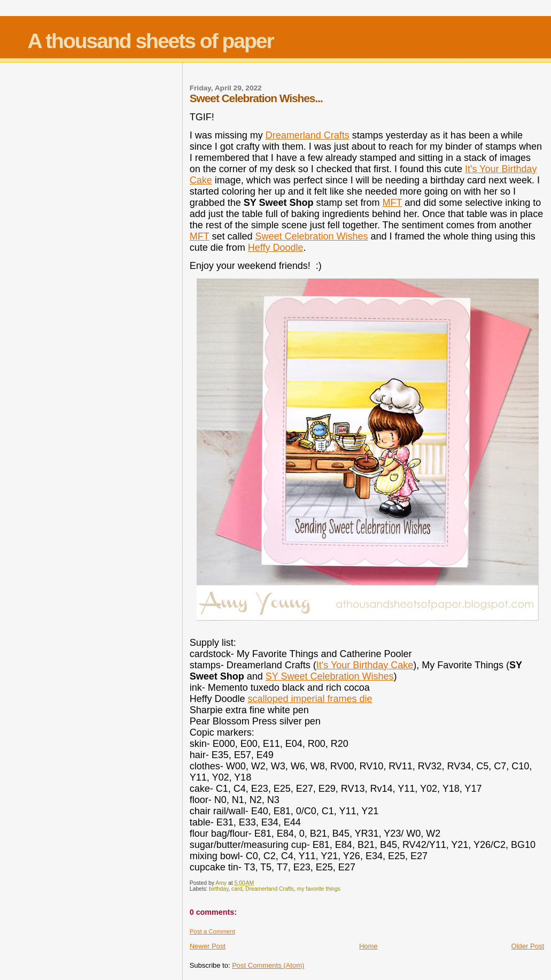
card (237, 889)
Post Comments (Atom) (268, 965)
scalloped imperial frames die (310, 699)
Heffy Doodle (276, 248)
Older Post (528, 946)
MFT (393, 203)
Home (368, 946)
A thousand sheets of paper (151, 41)
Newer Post (208, 946)
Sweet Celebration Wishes (311, 236)
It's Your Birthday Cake (365, 665)
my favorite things (319, 889)
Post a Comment (212, 931)
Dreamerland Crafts (308, 135)
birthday (219, 889)
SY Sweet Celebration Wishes (330, 676)
